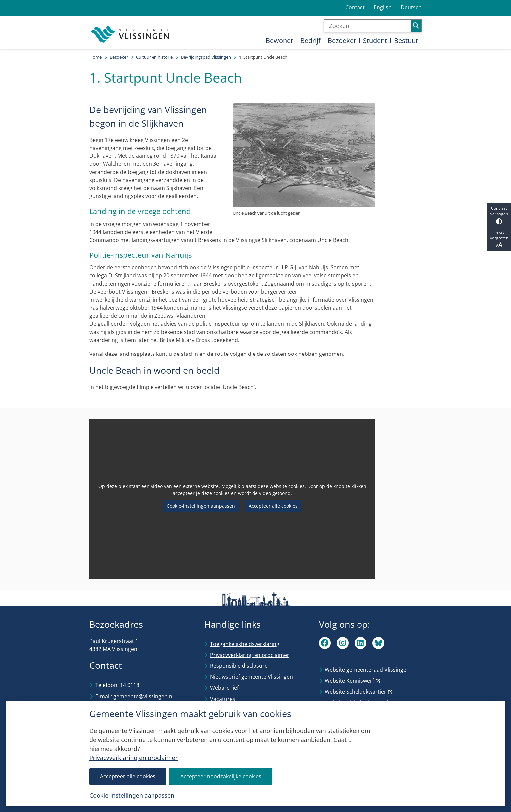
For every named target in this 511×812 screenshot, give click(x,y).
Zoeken (416, 26)
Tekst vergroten (499, 239)
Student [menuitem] (375, 40)
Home (96, 57)
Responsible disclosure (239, 666)
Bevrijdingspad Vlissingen (206, 57)
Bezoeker (119, 57)
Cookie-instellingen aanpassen (132, 795)
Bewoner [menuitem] (280, 40)
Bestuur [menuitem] (406, 40)
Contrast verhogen (499, 215)
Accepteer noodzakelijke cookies (221, 776)
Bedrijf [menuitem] (310, 40)
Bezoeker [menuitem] (342, 40)
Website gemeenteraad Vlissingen (367, 670)
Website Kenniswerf (353, 681)
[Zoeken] (367, 26)
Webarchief (224, 688)
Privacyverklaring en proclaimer (134, 758)
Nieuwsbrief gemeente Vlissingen (252, 677)
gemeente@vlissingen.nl (144, 696)
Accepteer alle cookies (128, 776)
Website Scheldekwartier (359, 692)
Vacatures (223, 699)
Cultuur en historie (154, 57)
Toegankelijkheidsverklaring (245, 644)
